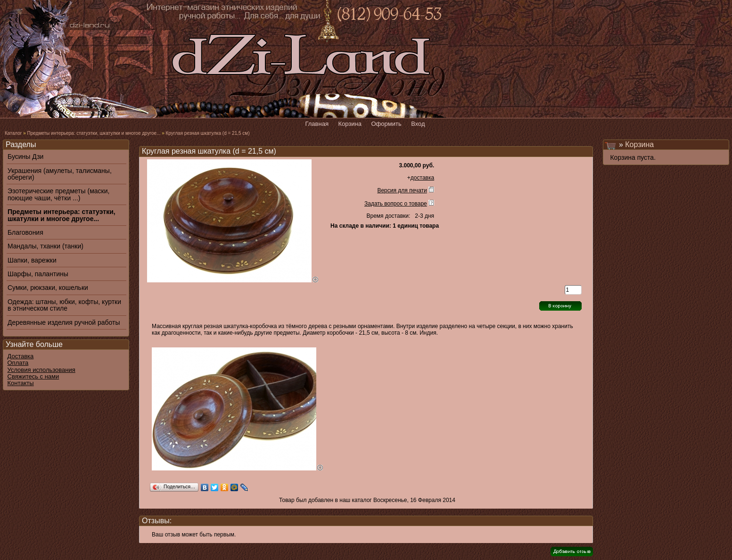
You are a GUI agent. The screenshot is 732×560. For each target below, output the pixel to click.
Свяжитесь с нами (33, 376)
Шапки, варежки (32, 260)
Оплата (18, 363)
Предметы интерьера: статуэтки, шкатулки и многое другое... (94, 133)
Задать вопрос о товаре (396, 204)
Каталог (13, 133)
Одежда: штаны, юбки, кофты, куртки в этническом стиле (64, 305)
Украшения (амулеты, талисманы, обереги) (60, 174)
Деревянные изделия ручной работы (64, 322)
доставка (422, 178)
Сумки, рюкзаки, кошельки (48, 288)
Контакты (21, 383)
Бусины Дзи (25, 156)
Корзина (639, 144)
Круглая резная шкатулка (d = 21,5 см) (208, 133)
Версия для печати (402, 190)
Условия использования (41, 370)
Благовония (25, 232)
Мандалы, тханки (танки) (45, 246)
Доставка (21, 356)
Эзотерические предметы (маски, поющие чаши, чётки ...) (58, 194)
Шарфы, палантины (38, 274)
